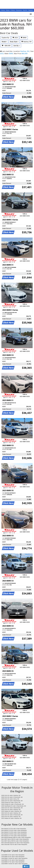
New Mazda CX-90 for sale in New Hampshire (14, 834)
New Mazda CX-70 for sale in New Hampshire (14, 836)
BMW (24, 38)
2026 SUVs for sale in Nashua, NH (11, 795)
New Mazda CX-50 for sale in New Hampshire (14, 830)
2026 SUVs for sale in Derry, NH (10, 799)
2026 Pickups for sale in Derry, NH (11, 802)
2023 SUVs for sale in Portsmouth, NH (12, 815)
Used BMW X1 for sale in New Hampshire (13, 860)
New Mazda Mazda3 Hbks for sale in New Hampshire (16, 837)
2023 (15, 38)
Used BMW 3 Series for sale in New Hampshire (14, 858)
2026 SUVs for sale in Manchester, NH (12, 801)
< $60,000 (6, 46)
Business (19, 10)
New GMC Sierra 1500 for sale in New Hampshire (15, 839)
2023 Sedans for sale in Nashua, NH (11, 818)
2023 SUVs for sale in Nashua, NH (11, 817)
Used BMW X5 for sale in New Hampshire (13, 857)
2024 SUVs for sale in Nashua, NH (11, 813)
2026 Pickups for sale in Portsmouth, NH (13, 804)
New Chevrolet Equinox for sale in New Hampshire (15, 843)
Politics (13, 10)
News (8, 10)
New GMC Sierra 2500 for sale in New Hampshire (15, 841)
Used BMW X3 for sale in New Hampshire (13, 855)
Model (4, 42)
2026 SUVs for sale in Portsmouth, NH (12, 797)
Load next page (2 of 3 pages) (17, 780)
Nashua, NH (26, 42)
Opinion (31, 10)
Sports (25, 10)
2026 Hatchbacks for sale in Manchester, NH (14, 806)
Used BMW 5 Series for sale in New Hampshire (14, 864)
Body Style (14, 42)
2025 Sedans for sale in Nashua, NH (11, 811)
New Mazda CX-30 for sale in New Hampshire (14, 832)
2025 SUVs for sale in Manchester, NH (12, 808)
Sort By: (17, 46)
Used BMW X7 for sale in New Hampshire (13, 862)
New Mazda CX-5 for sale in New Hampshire (14, 829)
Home (3, 10)
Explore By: (6, 38)
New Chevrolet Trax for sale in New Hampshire (14, 844)
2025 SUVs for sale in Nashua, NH (11, 810)
